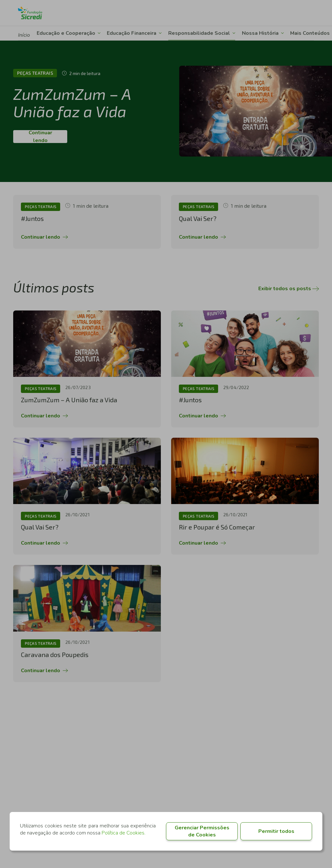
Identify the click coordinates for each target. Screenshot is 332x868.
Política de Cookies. (124, 833)
